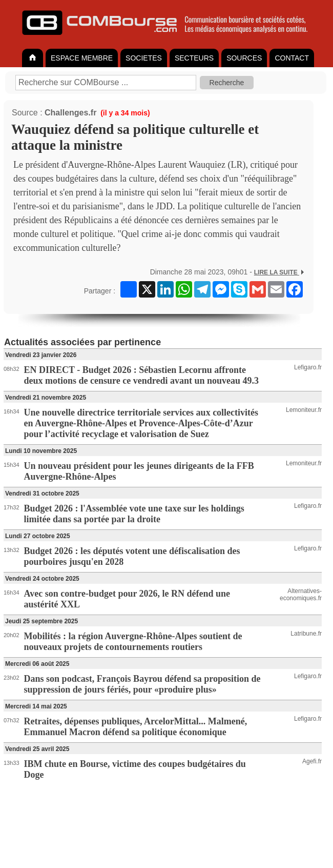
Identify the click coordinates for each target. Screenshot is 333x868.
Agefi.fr (312, 761)
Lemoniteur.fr (304, 410)
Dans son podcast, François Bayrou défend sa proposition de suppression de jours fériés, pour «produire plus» (142, 684)
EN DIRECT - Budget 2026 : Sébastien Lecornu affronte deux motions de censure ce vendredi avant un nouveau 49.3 (141, 375)
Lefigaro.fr (308, 367)
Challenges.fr (70, 113)
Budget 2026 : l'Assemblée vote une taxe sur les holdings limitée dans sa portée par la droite (134, 514)
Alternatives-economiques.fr (301, 595)
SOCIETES (144, 58)
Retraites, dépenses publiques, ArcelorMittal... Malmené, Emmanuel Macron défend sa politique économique (136, 727)
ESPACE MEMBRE (82, 58)
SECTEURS (194, 58)
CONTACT (292, 58)
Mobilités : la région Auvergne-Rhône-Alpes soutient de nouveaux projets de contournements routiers (133, 642)
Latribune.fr (306, 634)
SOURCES (244, 58)
